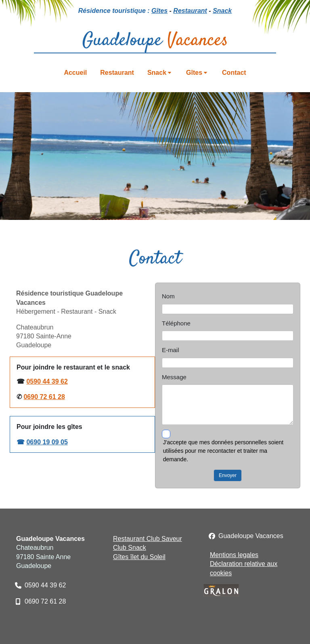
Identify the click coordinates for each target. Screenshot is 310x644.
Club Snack (130, 548)
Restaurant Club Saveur (148, 539)
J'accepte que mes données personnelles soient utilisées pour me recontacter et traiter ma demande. (223, 451)
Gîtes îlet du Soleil (139, 557)
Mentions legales (234, 555)
